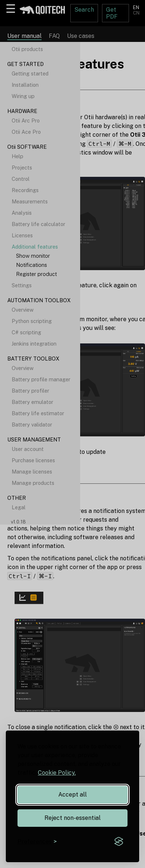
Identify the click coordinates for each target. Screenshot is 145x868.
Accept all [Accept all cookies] (72, 795)
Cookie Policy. (57, 773)
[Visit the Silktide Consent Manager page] (119, 842)
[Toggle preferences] (37, 842)
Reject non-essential (72, 818)
